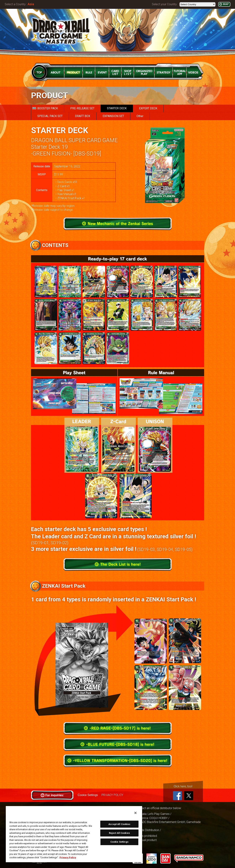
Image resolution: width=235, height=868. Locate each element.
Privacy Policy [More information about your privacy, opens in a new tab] (68, 857)
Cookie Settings (88, 795)
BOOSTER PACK (45, 108)
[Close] (135, 813)
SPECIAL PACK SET (50, 116)
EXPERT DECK (148, 108)
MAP (226, 4)
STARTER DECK (117, 108)
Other (140, 116)
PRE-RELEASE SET (82, 108)
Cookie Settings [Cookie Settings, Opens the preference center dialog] (119, 842)
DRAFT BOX (83, 116)
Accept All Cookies (119, 824)
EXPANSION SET (113, 116)
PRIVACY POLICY (112, 795)
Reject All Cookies (119, 833)
